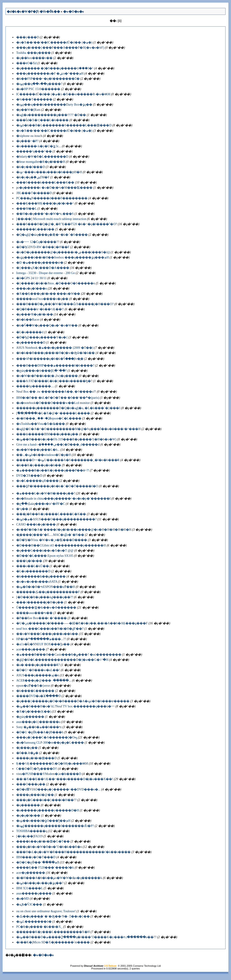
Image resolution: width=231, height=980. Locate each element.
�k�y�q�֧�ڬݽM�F (33, 177)
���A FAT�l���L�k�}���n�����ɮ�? (54, 381)
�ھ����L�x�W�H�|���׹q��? (46, 493)
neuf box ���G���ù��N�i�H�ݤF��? (50, 629)
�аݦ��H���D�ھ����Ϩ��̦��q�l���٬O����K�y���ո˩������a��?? (86, 937)
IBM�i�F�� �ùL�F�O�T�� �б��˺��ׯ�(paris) (58, 398)
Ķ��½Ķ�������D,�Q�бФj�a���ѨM (52, 764)
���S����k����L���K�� (45, 182)
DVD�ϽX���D (29, 476)
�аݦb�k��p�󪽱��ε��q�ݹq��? (40, 883)
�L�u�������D (33, 571)
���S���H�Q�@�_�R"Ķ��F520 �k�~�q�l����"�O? (67, 224)
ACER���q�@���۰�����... (44, 680)
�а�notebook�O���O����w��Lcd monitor (53, 403)
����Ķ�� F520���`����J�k (45, 868)
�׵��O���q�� (31, 784)
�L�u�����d (30, 332)
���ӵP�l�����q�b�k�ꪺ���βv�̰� (50, 359)
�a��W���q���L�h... (38, 450)
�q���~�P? (27, 141)
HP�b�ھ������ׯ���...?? (41, 639)
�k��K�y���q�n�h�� (39, 465)
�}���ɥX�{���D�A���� (43, 268)
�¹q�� (22, 509)
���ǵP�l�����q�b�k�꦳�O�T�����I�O (57, 486)
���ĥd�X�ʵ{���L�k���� (42, 120)
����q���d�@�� (35, 795)
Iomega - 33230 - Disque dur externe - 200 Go (46, 273)
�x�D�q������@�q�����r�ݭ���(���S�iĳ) (63, 252)
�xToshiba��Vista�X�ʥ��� (41, 424)
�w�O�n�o (74, 12)
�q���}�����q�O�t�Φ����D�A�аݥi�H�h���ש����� (73, 701)
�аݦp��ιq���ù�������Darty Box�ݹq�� (54, 105)
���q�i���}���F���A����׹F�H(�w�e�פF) (60, 48)
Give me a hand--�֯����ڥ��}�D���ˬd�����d (58, 445)
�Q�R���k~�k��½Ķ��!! (40, 309)
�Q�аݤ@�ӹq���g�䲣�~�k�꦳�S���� (52, 235)
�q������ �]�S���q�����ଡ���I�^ (55, 68)
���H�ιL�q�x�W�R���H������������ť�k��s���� (74, 852)
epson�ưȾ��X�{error (33, 686)
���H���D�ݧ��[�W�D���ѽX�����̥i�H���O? (65, 304)
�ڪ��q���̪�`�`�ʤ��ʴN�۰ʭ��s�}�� (53, 916)
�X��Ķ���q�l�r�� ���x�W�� (48, 294)
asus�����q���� (34, 893)
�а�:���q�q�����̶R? (38, 665)
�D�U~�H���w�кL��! (38, 670)
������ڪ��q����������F (48, 592)
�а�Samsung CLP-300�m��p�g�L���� (50, 743)
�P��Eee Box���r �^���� (42, 618)
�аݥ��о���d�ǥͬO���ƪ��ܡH (43, 821)
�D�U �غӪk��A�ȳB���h (40, 732)
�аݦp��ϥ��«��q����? (39, 84)
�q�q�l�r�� (28, 816)
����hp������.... (35, 386)
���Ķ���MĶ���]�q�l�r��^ (45, 203)
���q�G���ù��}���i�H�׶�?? (46, 800)
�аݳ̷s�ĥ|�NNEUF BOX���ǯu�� (43, 644)
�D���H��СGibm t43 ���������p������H (61, 545)
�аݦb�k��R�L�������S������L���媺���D (64, 125)
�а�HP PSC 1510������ (38, 89)
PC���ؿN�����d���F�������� (52, 198)
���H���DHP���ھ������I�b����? (55, 366)
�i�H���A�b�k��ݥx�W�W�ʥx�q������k (59, 878)
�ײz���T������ (34, 99)
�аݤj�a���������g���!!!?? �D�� (51, 115)
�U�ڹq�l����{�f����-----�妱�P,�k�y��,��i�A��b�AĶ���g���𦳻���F (82, 623)
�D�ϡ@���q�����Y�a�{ (42, 337)
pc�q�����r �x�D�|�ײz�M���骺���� (54, 188)
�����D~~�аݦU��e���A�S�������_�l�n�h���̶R (68, 460)
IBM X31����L (30, 888)
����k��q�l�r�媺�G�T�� (43, 841)
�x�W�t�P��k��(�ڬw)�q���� (47, 376)
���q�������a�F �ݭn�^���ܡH (50, 74)
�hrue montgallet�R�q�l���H (41, 162)
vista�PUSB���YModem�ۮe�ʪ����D (49, 774)
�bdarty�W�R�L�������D (42, 157)
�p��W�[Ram (28, 110)
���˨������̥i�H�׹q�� (40, 602)
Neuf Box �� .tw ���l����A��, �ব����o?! (56, 392)
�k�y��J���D (31, 167)
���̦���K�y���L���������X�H (53, 932)
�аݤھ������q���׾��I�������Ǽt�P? (55, 826)
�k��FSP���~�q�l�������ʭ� (48, 79)
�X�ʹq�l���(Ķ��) (34, 712)
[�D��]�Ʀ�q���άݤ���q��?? (45, 597)
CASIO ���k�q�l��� (36, 524)
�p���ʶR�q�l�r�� (35, 314)
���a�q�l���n (32, 289)
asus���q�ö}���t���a (38, 722)
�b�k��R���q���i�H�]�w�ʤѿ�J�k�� (56, 353)
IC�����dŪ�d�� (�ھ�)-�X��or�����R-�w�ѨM (63, 94)
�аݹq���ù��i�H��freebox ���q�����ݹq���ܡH (63, 257)
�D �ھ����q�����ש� (40, 263)
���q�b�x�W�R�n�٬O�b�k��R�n (49, 847)
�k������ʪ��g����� (41, 576)
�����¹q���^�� (34, 151)
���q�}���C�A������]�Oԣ (47, 737)
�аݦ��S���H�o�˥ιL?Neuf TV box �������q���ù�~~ (65, 706)
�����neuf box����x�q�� (42, 299)
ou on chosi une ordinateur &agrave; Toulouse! (46, 911)
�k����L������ (35, 691)
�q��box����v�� (34, 58)
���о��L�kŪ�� (33, 566)
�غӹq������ (30, 717)
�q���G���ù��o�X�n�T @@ (45, 551)
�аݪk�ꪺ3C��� (29, 904)
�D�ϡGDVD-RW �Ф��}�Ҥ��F (43, 247)
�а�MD (23, 899)
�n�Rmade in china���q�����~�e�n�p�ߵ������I (63, 499)
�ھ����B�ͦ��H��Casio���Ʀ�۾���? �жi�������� (69, 655)
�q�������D (31, 343)
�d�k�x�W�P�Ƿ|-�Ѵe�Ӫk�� (33, 12)
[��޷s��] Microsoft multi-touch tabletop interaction (51, 219)
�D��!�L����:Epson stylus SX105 (45, 556)
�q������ (28, 805)
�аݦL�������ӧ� (34, 922)
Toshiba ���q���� (33, 53)
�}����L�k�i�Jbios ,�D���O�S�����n (56, 283)
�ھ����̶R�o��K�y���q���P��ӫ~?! (53, 470)
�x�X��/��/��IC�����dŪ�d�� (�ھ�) (54, 42)
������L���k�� (35, 229)
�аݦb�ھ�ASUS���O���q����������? (56, 519)
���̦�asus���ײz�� (34, 613)
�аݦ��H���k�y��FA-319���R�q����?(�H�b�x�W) (66, 439)
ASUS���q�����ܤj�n (38, 675)
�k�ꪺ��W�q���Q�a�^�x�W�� (47, 325)
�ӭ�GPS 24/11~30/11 (31, 278)
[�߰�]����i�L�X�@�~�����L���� (53, 413)
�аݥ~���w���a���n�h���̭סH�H (49, 172)
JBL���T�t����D (34, 193)
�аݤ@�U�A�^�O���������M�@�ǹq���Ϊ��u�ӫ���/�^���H (79, 429)
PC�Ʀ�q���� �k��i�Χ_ (39, 927)
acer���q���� (31, 649)
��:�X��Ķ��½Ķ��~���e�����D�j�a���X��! (65, 779)
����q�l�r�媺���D (37, 758)
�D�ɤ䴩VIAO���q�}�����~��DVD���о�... (58, 789)
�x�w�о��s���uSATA (37, 582)
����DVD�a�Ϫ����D (39, 696)
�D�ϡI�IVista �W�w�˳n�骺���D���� (52, 540)
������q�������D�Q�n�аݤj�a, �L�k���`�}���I (68, 408)
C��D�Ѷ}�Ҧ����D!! (37, 769)
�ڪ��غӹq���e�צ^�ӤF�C (41, 504)
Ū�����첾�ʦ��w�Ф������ (46, 608)
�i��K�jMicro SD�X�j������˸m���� (53, 942)
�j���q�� (27, 748)
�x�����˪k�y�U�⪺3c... (39, 146)
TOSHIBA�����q (32, 831)
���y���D (28, 37)
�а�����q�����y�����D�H (48, 810)
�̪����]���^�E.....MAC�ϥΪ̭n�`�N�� (50, 535)
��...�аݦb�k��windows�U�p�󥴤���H (44, 455)
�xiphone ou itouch (29, 136)
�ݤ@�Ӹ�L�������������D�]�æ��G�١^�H (62, 660)
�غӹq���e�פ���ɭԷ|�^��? (42, 371)
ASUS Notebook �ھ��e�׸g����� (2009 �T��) (55, 348)
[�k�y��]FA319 (29, 836)
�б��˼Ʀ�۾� (27, 753)
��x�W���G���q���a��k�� (47, 634)
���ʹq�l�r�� (29, 561)
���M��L (26, 209)
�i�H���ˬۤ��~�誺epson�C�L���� (49, 418)
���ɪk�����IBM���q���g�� (47, 434)
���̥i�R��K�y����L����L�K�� (51, 514)
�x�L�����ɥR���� (37, 481)
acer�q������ (31, 873)
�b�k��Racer (28, 320)
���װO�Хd (26, 63)
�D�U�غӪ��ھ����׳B (38, 862)
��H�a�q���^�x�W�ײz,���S (45, 214)
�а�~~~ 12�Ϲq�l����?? (38, 242)
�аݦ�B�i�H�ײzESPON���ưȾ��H (46, 587)
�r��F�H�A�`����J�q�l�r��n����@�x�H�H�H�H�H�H (74, 530)
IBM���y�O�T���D (36, 857)
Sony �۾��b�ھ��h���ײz (39, 727)
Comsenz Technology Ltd (147, 966)
